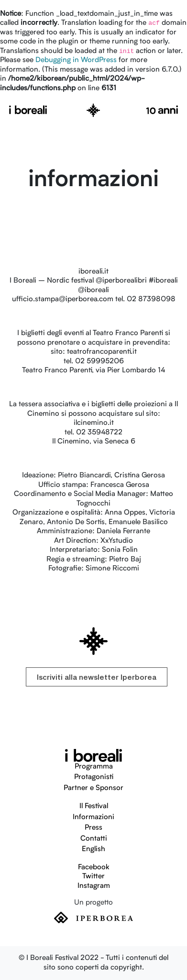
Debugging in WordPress (76, 60)
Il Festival (94, 806)
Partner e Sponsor (93, 788)
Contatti (94, 839)
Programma (94, 767)
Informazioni (93, 817)
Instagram (94, 886)
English (93, 849)
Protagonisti (94, 777)
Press (93, 828)
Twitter (93, 877)
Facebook (94, 868)
